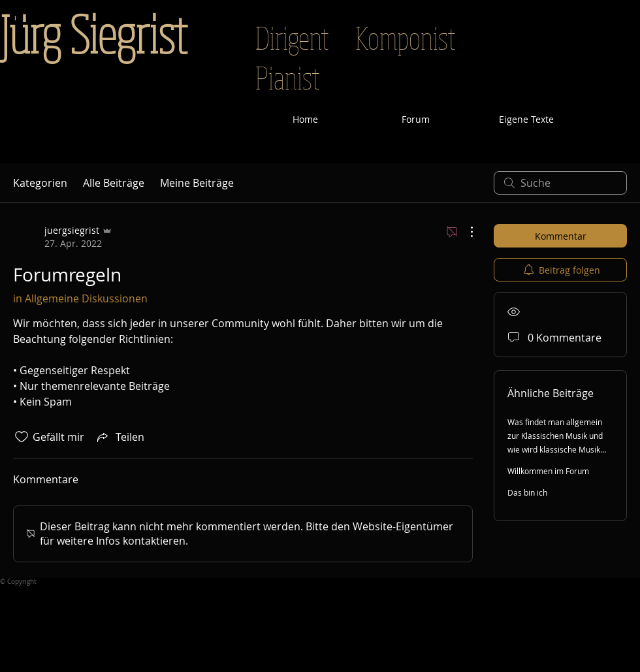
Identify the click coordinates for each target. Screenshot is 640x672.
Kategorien (40, 183)
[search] (560, 183)
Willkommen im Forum (548, 471)
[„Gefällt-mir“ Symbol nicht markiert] (22, 437)
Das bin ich (527, 492)
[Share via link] (120, 437)
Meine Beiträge (197, 183)
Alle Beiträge (114, 183)
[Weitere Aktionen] (465, 232)
